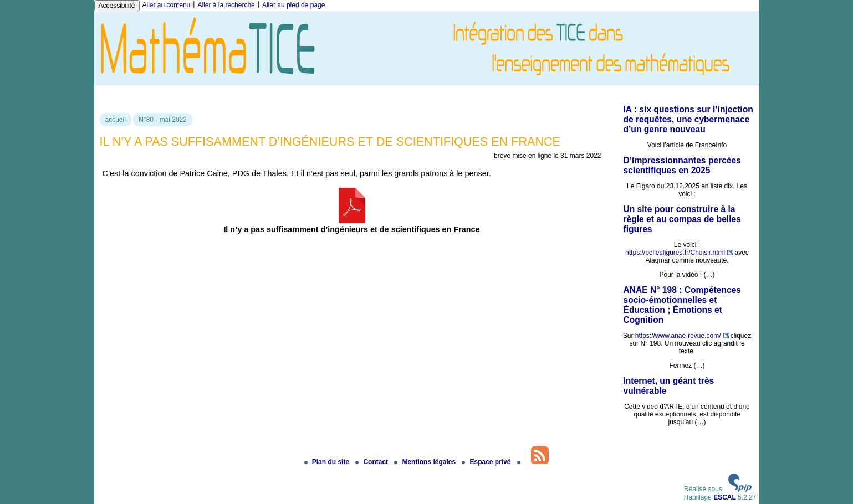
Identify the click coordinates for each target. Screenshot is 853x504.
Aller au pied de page (293, 5)
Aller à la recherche (226, 5)
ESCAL (725, 497)
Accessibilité (117, 6)
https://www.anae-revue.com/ (678, 336)
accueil (116, 120)
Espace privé (487, 462)
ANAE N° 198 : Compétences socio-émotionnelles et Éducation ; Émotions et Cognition (682, 305)
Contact (372, 462)
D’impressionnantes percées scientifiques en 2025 (682, 165)
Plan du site (328, 462)
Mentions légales (426, 462)
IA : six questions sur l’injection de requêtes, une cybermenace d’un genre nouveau (688, 119)
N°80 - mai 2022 (163, 120)
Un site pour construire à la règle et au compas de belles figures (682, 219)
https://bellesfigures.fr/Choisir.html (675, 253)
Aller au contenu (167, 5)
